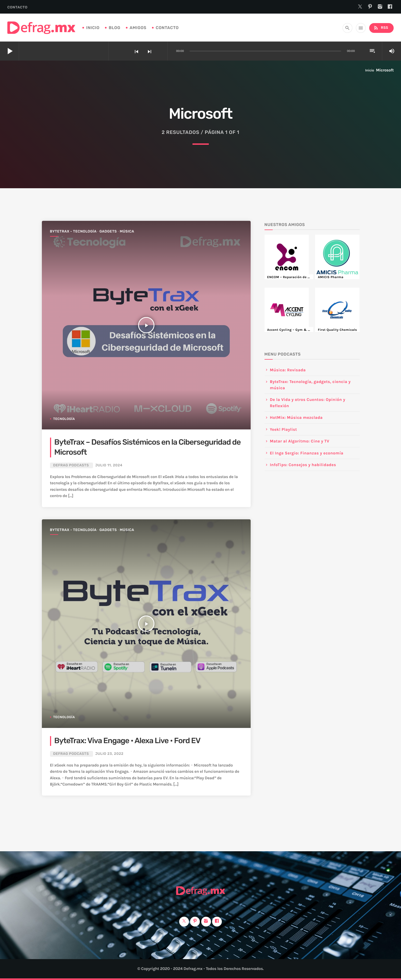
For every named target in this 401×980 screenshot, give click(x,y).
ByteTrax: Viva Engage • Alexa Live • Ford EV (128, 741)
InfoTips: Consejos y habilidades (303, 465)
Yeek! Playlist (284, 429)
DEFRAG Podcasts (71, 465)
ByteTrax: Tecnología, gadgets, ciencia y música (310, 385)
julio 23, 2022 (109, 754)
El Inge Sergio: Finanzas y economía (307, 453)
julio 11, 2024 (109, 465)
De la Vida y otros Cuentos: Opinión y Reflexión (308, 403)
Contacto (17, 7)
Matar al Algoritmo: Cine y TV (300, 441)
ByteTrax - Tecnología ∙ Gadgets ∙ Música (92, 232)
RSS (381, 28)
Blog (115, 28)
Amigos (138, 28)
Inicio (93, 28)
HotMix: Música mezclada (296, 417)
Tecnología (64, 419)
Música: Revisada (288, 370)
